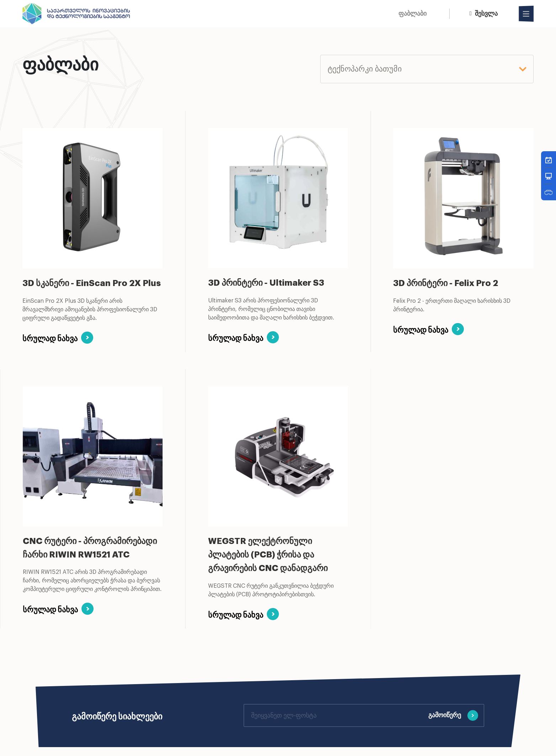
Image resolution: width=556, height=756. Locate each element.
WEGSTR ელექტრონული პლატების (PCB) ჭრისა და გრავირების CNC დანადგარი (268, 555)
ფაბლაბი (412, 14)
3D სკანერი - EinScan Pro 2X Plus (92, 283)
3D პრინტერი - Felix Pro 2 (446, 283)
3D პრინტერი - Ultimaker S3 (266, 283)
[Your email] (333, 715)
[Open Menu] (526, 14)
